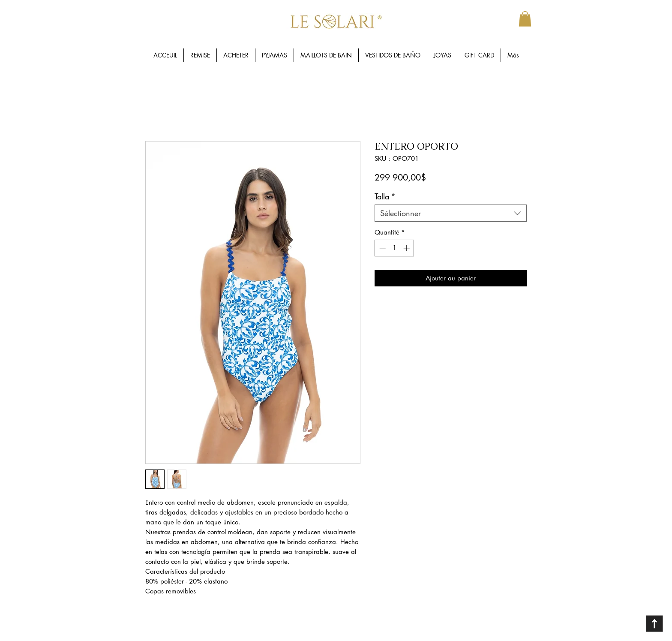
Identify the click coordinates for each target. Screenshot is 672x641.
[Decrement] (382, 248)
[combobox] (451, 213)
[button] (525, 19)
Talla (385, 196)
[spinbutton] (394, 248)
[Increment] (407, 248)
